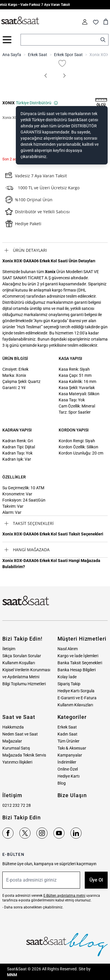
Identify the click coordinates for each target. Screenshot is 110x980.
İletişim (9, 649)
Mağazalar (12, 741)
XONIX (9, 103)
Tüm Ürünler (68, 741)
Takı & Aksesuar (72, 748)
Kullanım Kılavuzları (75, 705)
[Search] (103, 40)
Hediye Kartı (68, 776)
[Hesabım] (85, 22)
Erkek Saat (38, 55)
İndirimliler (67, 762)
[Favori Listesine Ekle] (62, 63)
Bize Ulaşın (72, 795)
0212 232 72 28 (17, 805)
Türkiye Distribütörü (37, 103)
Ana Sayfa (12, 55)
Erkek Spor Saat (68, 55)
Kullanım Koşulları (19, 663)
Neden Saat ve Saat (20, 734)
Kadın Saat (67, 734)
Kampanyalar (70, 755)
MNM (12, 975)
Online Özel (68, 769)
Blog (62, 783)
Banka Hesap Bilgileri (77, 670)
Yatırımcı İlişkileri (17, 762)
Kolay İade (67, 677)
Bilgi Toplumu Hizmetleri (24, 684)
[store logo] (20, 21)
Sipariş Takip (69, 684)
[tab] (55, 250)
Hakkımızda (13, 727)
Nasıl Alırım (68, 649)
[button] (46, 76)
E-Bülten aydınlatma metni (64, 896)
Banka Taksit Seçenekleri (80, 663)
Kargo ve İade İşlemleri (78, 656)
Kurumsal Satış (16, 748)
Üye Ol (96, 880)
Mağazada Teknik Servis (24, 755)
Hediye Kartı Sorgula (76, 691)
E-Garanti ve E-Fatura (77, 698)
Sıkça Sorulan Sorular (22, 656)
